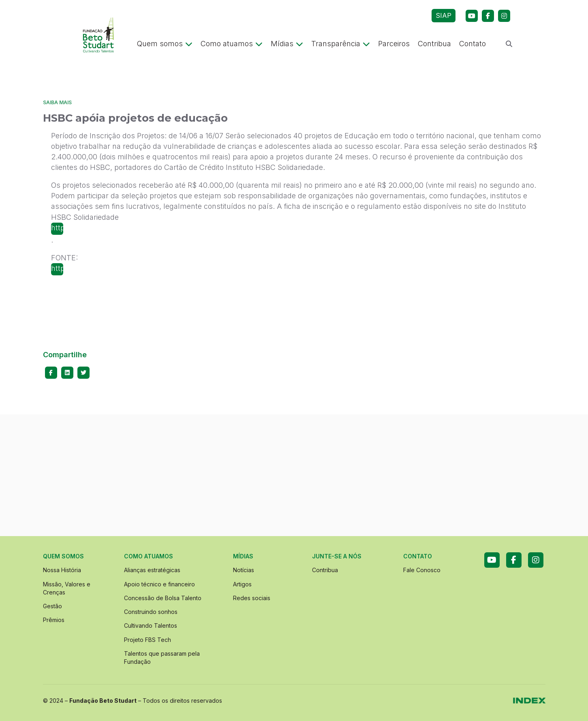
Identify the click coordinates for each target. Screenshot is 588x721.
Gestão (52, 606)
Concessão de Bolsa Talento (163, 598)
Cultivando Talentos (151, 626)
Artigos (242, 584)
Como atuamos (232, 44)
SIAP (444, 15)
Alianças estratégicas (152, 570)
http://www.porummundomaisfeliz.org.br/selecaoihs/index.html (57, 268)
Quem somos (165, 44)
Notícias (244, 570)
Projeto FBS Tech (148, 640)
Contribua (434, 44)
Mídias (287, 44)
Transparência (341, 44)
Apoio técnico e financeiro (159, 584)
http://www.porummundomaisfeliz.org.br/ (57, 228)
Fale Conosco (422, 570)
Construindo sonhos (151, 612)
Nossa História (62, 570)
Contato (473, 44)
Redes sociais (252, 598)
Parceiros (394, 44)
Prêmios (54, 620)
